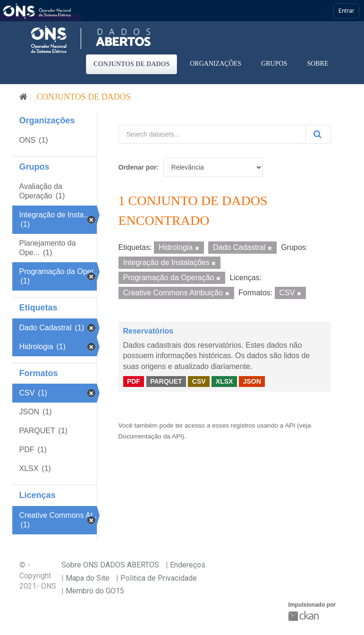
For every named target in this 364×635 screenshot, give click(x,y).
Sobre (317, 64)
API (290, 425)
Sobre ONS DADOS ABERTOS (110, 565)
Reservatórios (148, 331)
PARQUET (166, 381)
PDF (134, 381)
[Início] (23, 97)
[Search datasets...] (212, 134)
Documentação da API (150, 436)
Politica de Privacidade (159, 578)
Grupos (274, 64)
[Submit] (318, 134)
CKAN (305, 616)
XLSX (224, 381)
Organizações (216, 64)
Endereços (188, 565)
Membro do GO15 (95, 591)
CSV (199, 381)
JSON (252, 381)
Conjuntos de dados (132, 64)
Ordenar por (138, 167)
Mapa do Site (88, 578)
